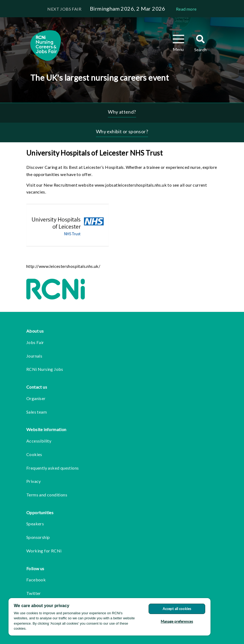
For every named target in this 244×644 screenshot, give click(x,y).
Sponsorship (38, 537)
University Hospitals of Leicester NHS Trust (94, 153)
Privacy (34, 481)
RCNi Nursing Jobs (45, 369)
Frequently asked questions (52, 468)
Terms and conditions (47, 495)
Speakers (35, 524)
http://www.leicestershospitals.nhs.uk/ (63, 266)
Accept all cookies (177, 609)
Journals (34, 356)
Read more (186, 9)
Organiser (36, 398)
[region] (110, 617)
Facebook (36, 580)
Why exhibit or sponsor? (122, 131)
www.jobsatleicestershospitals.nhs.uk (131, 185)
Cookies (34, 454)
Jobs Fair (35, 342)
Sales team (37, 412)
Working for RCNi (44, 551)
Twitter (34, 593)
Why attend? (122, 112)
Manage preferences (177, 621)
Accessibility (39, 441)
